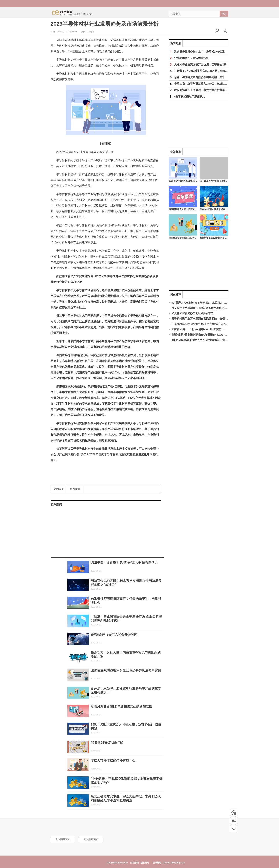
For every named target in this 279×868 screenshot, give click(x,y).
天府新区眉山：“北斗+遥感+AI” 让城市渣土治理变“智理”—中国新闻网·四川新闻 (219, 329)
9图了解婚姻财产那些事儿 (189, 96)
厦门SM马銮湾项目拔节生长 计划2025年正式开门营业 (203, 340)
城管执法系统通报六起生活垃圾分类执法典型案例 (126, 671)
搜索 (224, 14)
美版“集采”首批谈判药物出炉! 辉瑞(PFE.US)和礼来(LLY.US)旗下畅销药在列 (217, 335)
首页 (77, 14)
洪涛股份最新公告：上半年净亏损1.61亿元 (199, 52)
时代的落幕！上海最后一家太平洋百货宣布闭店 (202, 90)
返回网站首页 (63, 839)
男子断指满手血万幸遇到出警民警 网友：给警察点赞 (202, 319)
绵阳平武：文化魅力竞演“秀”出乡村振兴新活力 (124, 563)
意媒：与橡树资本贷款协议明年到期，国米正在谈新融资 (207, 77)
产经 (83, 14)
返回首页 (59, 489)
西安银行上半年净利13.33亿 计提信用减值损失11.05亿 (204, 308)
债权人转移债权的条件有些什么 (113, 760)
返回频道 (75, 489)
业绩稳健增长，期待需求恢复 (191, 58)
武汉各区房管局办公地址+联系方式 (192, 313)
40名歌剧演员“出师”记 (107, 742)
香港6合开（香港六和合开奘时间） (115, 635)
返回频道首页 (91, 839)
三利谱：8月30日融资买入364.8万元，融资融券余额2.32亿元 (210, 71)
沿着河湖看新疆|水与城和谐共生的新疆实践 (121, 707)
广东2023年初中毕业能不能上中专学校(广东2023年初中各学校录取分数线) (216, 324)
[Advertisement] (191, 122)
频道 (234, 821)
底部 (234, 829)
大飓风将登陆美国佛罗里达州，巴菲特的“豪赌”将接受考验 (209, 64)
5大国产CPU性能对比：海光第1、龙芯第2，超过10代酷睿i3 (207, 303)
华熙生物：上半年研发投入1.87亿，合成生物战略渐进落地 (209, 84)
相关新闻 (56, 505)
